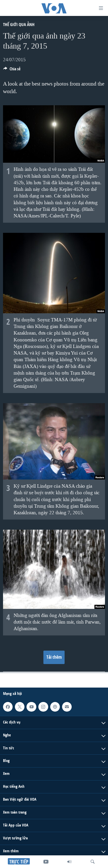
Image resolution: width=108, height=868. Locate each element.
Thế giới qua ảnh (19, 24)
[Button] (12, 70)
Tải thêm (54, 657)
